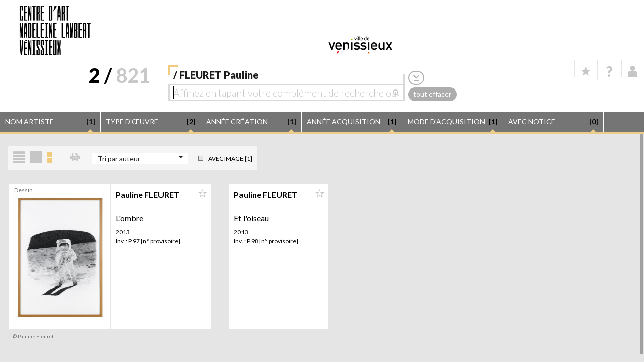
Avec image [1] (230, 159)
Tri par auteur (119, 159)
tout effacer (432, 94)
